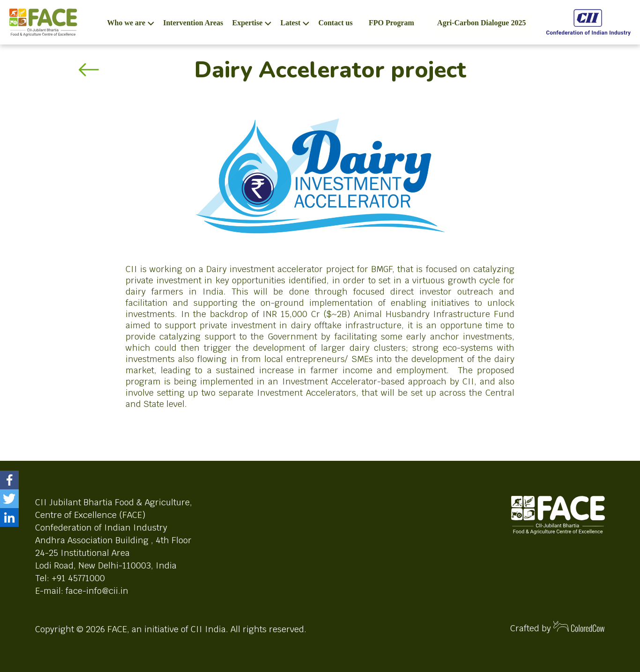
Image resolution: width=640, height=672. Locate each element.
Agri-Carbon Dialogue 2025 (481, 23)
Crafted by (558, 627)
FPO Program (391, 23)
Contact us (335, 23)
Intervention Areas (193, 23)
